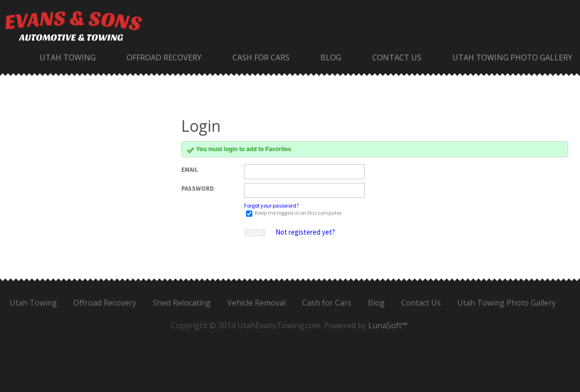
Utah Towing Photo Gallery (512, 57)
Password (198, 189)
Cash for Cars (261, 57)
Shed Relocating (182, 303)
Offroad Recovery (164, 57)
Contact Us (397, 57)
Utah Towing (68, 57)
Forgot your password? (271, 205)
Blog (331, 57)
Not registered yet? (305, 232)
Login (255, 233)
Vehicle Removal (256, 303)
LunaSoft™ (388, 325)
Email (190, 170)
